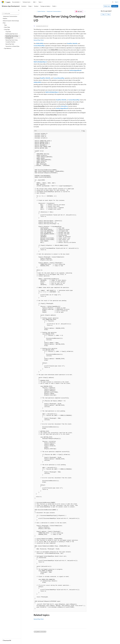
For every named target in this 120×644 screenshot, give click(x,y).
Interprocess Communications (54, 11)
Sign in (117, 2)
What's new (107, 6)
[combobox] (10, 13)
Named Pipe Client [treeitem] (10, 44)
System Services (41, 11)
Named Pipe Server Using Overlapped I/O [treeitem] (12, 37)
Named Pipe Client (39, 40)
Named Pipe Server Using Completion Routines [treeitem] (11, 41)
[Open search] (113, 2)
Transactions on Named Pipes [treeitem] (12, 46)
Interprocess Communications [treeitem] (10, 16)
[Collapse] (19, 10)
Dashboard (115, 6)
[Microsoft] (3, 2)
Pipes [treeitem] (6, 25)
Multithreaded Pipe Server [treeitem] (12, 34)
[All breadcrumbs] (35, 11)
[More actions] (85, 11)
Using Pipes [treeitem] (8, 32)
